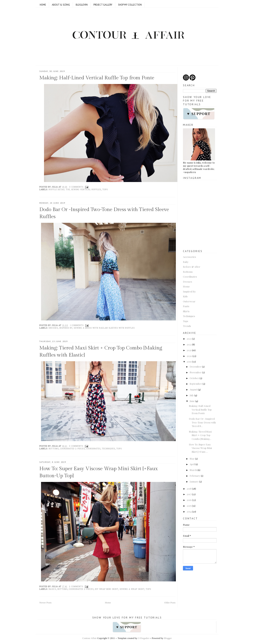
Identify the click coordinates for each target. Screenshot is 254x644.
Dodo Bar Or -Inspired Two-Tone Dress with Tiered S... (202, 422)
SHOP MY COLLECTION (130, 5)
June (192, 401)
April (192, 464)
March (193, 470)
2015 (189, 506)
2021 (189, 350)
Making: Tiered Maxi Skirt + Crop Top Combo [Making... (200, 435)
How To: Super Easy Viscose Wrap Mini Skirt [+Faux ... (200, 448)
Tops (105, 190)
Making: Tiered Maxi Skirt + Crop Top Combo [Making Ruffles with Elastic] (101, 352)
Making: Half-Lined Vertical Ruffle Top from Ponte (97, 78)
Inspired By (66, 328)
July (192, 395)
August (193, 389)
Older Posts (170, 603)
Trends (187, 326)
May (192, 459)
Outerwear (189, 301)
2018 (189, 489)
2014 (189, 511)
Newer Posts (45, 603)
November (196, 372)
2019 (189, 361)
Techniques (108, 449)
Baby (186, 262)
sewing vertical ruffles (86, 190)
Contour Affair (89, 638)
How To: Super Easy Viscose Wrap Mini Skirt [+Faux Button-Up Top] (99, 472)
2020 (189, 356)
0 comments (76, 187)
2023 (189, 339)
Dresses (53, 328)
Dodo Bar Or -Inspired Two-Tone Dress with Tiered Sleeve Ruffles (104, 213)
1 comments (77, 326)
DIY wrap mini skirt (107, 589)
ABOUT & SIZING (61, 5)
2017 (189, 494)
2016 (189, 500)
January (194, 481)
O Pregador (143, 638)
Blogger (168, 638)
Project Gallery (103, 5)
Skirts (186, 311)
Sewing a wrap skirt (132, 589)
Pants (186, 306)
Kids (185, 296)
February (195, 476)
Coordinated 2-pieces (72, 449)
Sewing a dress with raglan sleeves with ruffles (104, 328)
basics (52, 589)
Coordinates (93, 449)
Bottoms (54, 449)
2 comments (76, 587)
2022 (189, 344)
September (196, 384)
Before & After (192, 267)
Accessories (189, 257)
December (196, 367)
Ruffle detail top (59, 190)
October (194, 378)
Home (43, 5)
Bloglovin (82, 5)
